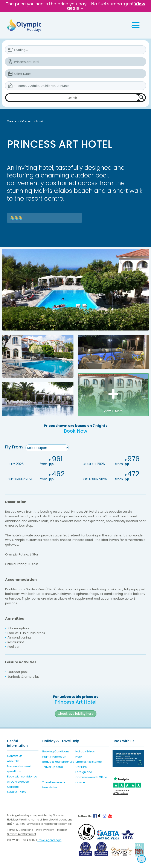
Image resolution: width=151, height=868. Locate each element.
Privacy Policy (45, 830)
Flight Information (54, 757)
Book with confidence (22, 777)
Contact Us (15, 756)
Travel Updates (53, 767)
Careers (13, 787)
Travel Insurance (54, 782)
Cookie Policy (17, 792)
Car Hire (81, 767)
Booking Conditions (56, 751)
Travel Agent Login (49, 840)
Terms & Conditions (20, 830)
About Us (13, 761)
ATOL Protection (18, 782)
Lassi (40, 121)
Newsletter (50, 787)
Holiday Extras (85, 751)
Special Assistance (89, 762)
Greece (11, 121)
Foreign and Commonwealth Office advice (91, 777)
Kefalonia (26, 121)
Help (79, 757)
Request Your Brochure (58, 762)
